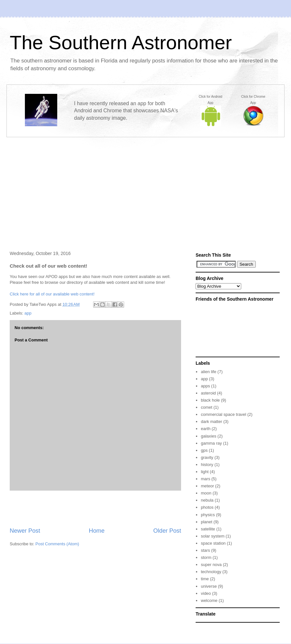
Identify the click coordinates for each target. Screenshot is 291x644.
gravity (207, 457)
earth (206, 429)
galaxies (209, 436)
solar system (213, 536)
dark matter (211, 422)
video (206, 593)
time (205, 579)
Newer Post (25, 531)
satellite (208, 529)
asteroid (208, 393)
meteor (207, 486)
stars (205, 550)
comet (206, 407)
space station (213, 543)
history (207, 465)
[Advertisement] (146, 188)
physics (208, 515)
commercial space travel (223, 414)
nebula (207, 500)
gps (204, 450)
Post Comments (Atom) (57, 544)
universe (209, 586)
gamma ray (211, 443)
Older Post (167, 531)
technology (211, 572)
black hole (210, 400)
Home (97, 531)
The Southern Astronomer (121, 43)
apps (205, 386)
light (205, 472)
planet (206, 522)
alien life (209, 372)
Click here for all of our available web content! (52, 294)
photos (207, 507)
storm (206, 557)
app (28, 313)
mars (205, 479)
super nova (211, 565)
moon (206, 493)
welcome (209, 600)
